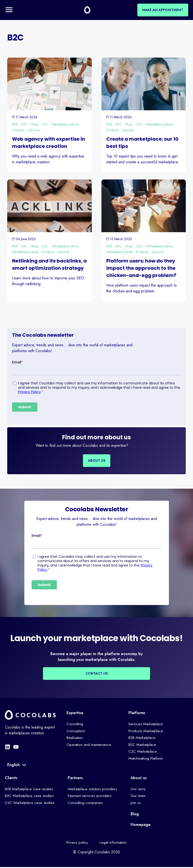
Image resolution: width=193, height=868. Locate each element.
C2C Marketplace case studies (30, 803)
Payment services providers (90, 796)
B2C (25, 125)
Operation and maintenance (89, 746)
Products (18, 130)
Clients (11, 778)
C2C (45, 125)
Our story (138, 789)
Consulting (75, 724)
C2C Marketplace (143, 753)
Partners (75, 778)
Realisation (75, 738)
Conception (76, 731)
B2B (15, 125)
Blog (35, 125)
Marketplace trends (25, 252)
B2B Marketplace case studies (30, 789)
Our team (138, 796)
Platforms (137, 713)
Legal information (114, 843)
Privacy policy (77, 843)
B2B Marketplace (143, 738)
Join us (136, 803)
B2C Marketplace (143, 746)
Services (34, 130)
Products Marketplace (146, 731)
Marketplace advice (65, 125)
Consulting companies (85, 803)
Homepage (141, 825)
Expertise (75, 713)
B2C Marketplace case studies (30, 796)
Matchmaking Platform (146, 759)
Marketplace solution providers (93, 789)
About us (139, 778)
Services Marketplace (146, 724)
